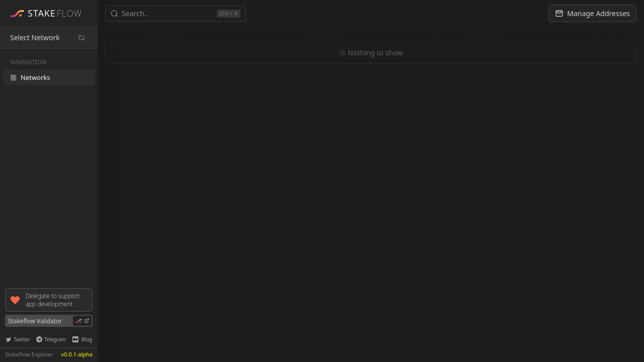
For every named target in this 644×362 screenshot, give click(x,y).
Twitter (18, 339)
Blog (82, 339)
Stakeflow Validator (50, 321)
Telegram (51, 339)
